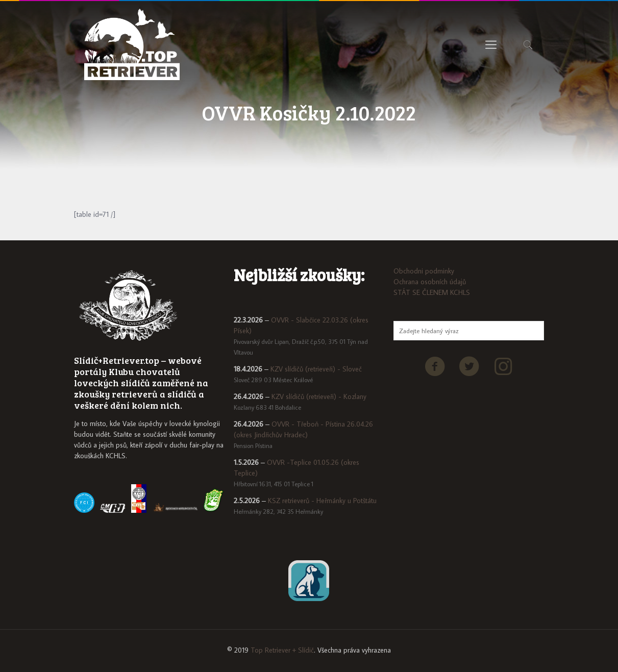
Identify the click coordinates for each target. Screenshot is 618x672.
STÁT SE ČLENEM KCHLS (432, 292)
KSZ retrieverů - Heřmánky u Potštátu (322, 501)
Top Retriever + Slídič (282, 650)
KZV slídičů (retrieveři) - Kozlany (319, 396)
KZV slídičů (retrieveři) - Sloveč (316, 369)
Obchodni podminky (424, 271)
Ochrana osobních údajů (430, 282)
